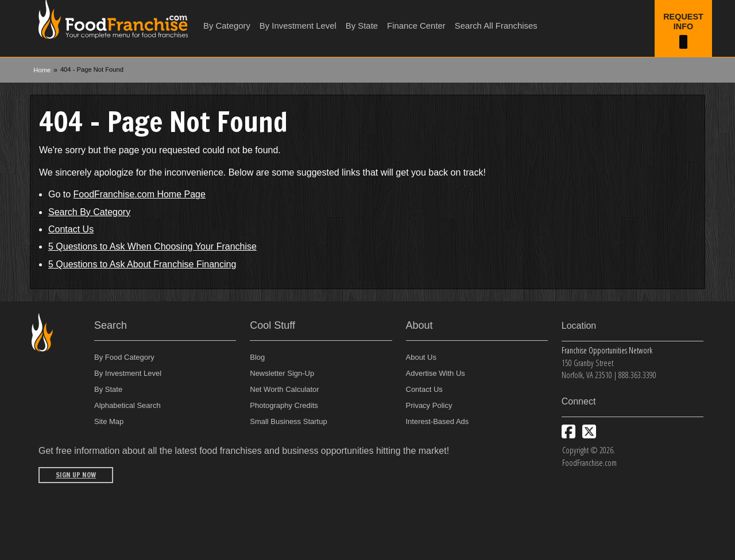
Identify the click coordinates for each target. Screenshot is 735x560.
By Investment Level (298, 26)
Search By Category (89, 212)
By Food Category (124, 357)
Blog (257, 357)
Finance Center (416, 26)
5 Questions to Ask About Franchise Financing (142, 264)
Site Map (109, 421)
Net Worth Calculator (284, 389)
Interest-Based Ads (438, 421)
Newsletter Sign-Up (282, 373)
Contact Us (71, 229)
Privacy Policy (429, 405)
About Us (421, 357)
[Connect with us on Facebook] (568, 431)
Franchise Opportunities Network (607, 350)
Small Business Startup (288, 421)
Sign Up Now (76, 475)
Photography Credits (284, 405)
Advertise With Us (436, 373)
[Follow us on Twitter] (589, 431)
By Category (227, 26)
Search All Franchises (496, 26)
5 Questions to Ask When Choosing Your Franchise (152, 246)
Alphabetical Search (127, 405)
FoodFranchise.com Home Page (140, 194)
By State (362, 26)
